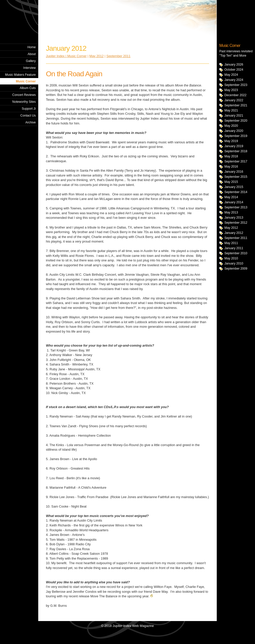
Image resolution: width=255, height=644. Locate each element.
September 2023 (236, 85)
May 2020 (231, 126)
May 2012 (231, 228)
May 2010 (231, 258)
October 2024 (234, 70)
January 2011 (234, 248)
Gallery (31, 61)
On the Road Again (74, 74)
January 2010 (234, 263)
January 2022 (234, 100)
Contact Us (28, 116)
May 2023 (231, 90)
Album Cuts (28, 88)
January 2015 (234, 187)
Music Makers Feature (20, 75)
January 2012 (234, 233)
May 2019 (231, 141)
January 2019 (234, 146)
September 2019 (236, 136)
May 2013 (231, 212)
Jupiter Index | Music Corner (66, 56)
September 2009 (236, 269)
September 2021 (236, 105)
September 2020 (236, 121)
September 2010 (236, 253)
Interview (29, 68)
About (32, 54)
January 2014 (234, 202)
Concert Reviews (24, 95)
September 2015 (236, 177)
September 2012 (236, 223)
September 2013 (236, 207)
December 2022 (235, 95)
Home (32, 47)
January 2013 (234, 218)
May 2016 (231, 167)
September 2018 (236, 151)
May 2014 (231, 197)
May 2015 (231, 182)
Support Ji (29, 109)
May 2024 (231, 75)
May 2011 (231, 243)
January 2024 (234, 80)
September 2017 (236, 161)
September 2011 (236, 238)
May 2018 (231, 156)
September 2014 (236, 192)
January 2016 (234, 172)
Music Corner (26, 81)
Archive (30, 122)
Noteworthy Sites (24, 102)
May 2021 (231, 110)
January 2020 (234, 131)
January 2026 (234, 65)
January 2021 (234, 116)
